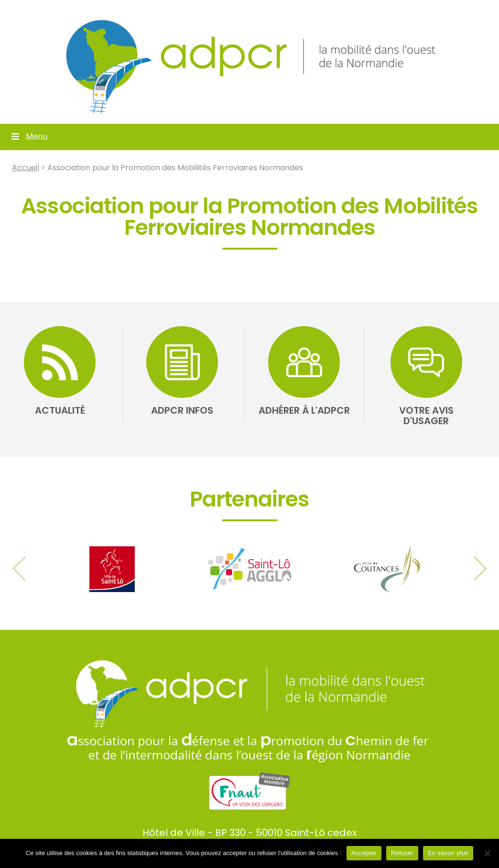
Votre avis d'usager (426, 416)
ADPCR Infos (182, 410)
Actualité (60, 410)
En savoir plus (448, 853)
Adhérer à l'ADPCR (304, 410)
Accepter (364, 853)
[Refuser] (487, 853)
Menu (28, 137)
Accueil (26, 168)
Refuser (402, 853)
